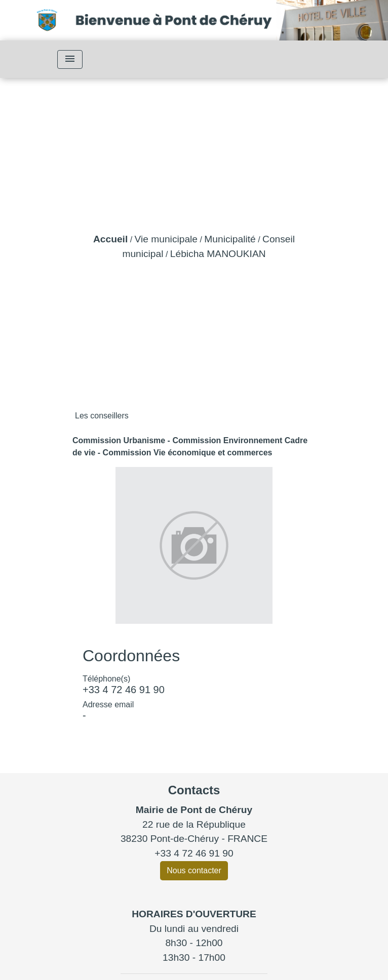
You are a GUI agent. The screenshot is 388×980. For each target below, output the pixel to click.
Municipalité (230, 239)
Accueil (110, 239)
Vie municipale (166, 239)
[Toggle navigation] (70, 59)
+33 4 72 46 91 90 (124, 690)
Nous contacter (194, 870)
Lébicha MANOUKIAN (218, 254)
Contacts (194, 790)
